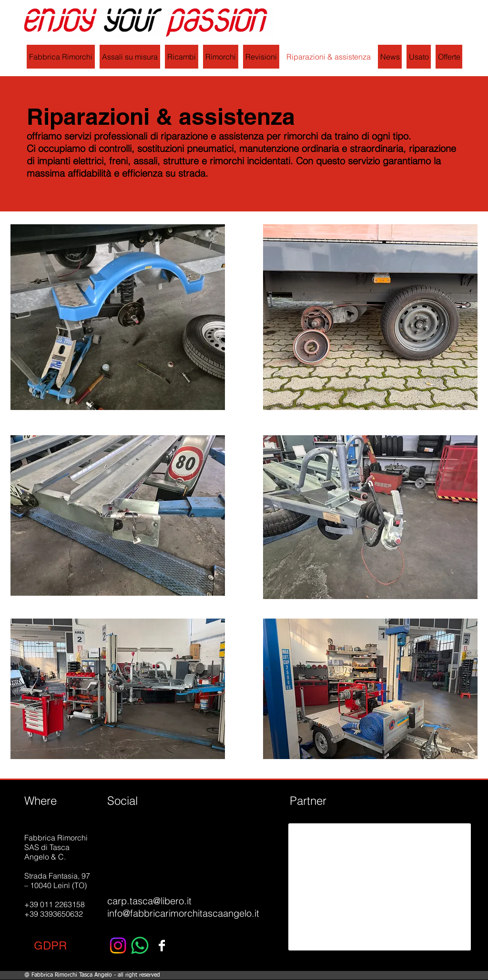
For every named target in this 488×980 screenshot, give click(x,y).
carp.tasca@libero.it (149, 901)
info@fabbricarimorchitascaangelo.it (183, 913)
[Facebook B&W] (162, 945)
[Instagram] (118, 945)
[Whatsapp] (140, 945)
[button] (50, 945)
